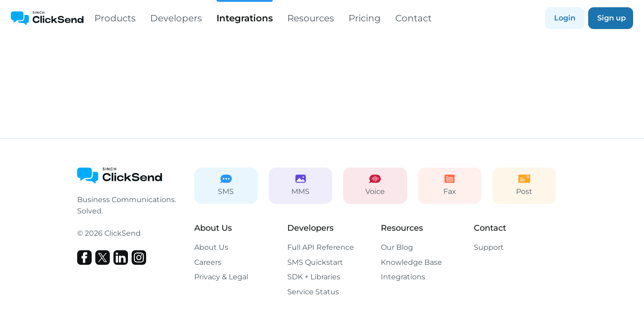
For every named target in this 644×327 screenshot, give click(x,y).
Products (115, 18)
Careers (208, 262)
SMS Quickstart (315, 262)
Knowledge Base (411, 262)
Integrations (245, 12)
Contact (413, 18)
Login (565, 18)
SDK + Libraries (314, 277)
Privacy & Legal (221, 277)
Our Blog (397, 247)
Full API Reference (321, 247)
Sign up (612, 18)
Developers (176, 18)
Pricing (365, 18)
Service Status (313, 292)
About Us (211, 247)
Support (489, 247)
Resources (311, 18)
